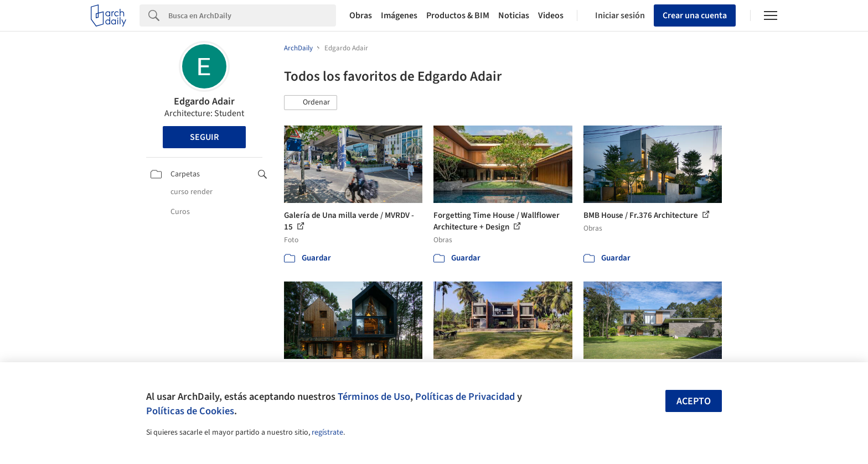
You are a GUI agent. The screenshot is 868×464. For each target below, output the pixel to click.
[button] (311, 103)
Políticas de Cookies (190, 411)
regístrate (327, 432)
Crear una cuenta (695, 15)
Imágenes (399, 15)
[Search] (252, 15)
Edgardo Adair (204, 101)
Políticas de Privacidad (465, 397)
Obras (361, 15)
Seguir (204, 137)
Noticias (514, 15)
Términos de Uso (374, 397)
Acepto (694, 401)
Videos (551, 15)
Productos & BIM (458, 15)
